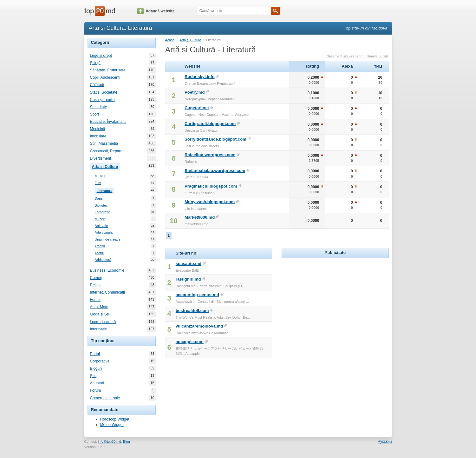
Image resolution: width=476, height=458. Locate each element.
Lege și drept (101, 56)
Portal (95, 354)
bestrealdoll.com (192, 311)
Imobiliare (98, 136)
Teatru (100, 253)
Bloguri (96, 368)
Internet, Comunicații (108, 292)
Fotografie (103, 212)
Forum (96, 390)
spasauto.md (189, 264)
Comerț (96, 278)
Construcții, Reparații (108, 151)
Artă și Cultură (106, 166)
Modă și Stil (100, 314)
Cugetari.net (197, 108)
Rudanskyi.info (200, 77)
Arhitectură (103, 260)
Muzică (100, 176)
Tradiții (100, 246)
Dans (99, 199)
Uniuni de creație (108, 239)
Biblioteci (102, 206)
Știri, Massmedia (104, 143)
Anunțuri (97, 383)
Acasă (170, 40)
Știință (95, 63)
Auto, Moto (99, 307)
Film (98, 183)
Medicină (98, 129)
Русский (385, 441)
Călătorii (97, 85)
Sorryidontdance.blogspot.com (215, 139)
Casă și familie (102, 100)
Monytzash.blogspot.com (210, 202)
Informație (98, 329)
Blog (127, 441)
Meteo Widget (112, 425)
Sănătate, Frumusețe (108, 70)
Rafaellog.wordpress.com (210, 155)
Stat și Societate (104, 92)
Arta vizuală (104, 232)
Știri (93, 376)
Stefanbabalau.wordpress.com (215, 171)
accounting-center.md (197, 295)
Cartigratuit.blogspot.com (210, 124)
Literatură (106, 190)
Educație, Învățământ (108, 122)
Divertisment (101, 158)
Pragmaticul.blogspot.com (211, 186)
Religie (96, 285)
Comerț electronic (105, 398)
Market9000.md (200, 217)
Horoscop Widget (115, 419)
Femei (95, 300)
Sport (95, 114)
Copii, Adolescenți (105, 77)
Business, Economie (107, 270)
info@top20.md (110, 441)
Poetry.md (195, 92)
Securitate (99, 107)
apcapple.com (190, 342)
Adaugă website (156, 11)
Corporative (100, 361)
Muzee (100, 219)
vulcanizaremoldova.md (199, 326)
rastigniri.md (188, 279)
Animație (101, 226)
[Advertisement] (335, 299)
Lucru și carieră (103, 322)
